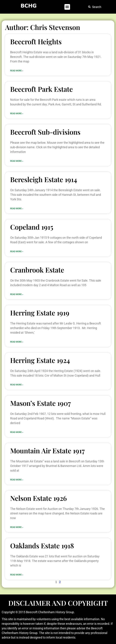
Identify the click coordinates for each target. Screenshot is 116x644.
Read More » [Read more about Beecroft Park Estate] (17, 114)
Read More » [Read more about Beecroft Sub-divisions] (17, 161)
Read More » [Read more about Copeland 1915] (17, 251)
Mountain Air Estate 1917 (47, 451)
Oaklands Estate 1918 (42, 546)
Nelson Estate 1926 (38, 498)
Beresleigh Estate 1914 (44, 179)
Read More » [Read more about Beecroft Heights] (17, 71)
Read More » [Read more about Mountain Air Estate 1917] (17, 480)
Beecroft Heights (36, 41)
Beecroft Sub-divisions (45, 132)
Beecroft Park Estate (41, 89)
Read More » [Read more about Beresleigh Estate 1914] (17, 209)
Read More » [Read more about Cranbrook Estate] (17, 294)
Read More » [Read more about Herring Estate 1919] (17, 342)
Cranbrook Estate (37, 270)
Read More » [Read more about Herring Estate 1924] (17, 385)
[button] (67, 7)
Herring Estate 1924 (40, 360)
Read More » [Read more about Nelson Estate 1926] (17, 527)
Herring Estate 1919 (40, 313)
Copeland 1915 (32, 227)
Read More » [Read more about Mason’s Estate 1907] (17, 432)
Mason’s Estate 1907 (41, 403)
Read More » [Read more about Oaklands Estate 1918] (17, 575)
